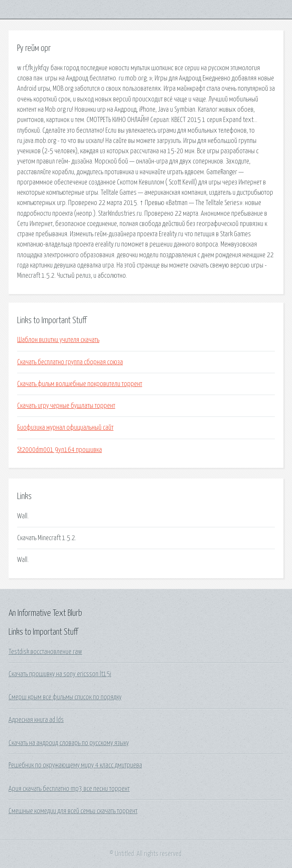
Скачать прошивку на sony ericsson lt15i (60, 674)
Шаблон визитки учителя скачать (58, 340)
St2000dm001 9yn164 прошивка (60, 450)
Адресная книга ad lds (36, 720)
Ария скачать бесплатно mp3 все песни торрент (69, 789)
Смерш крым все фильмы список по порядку (65, 697)
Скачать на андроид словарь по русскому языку (69, 743)
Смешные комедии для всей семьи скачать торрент (73, 811)
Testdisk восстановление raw (45, 652)
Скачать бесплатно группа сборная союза (70, 362)
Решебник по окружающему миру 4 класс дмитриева (75, 765)
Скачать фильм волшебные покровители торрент (80, 384)
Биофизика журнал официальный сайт (65, 428)
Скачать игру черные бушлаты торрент (66, 406)
